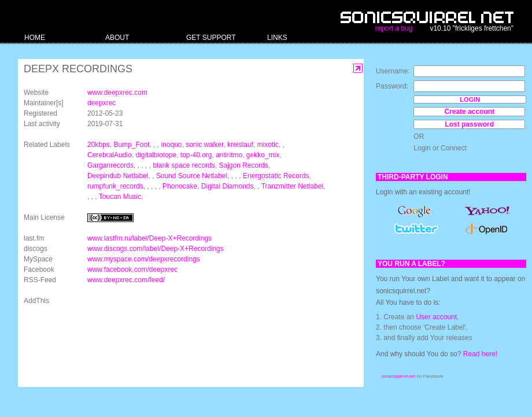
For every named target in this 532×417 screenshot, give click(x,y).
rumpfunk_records (115, 186)
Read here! (480, 354)
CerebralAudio (110, 155)
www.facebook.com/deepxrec (132, 270)
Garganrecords (110, 165)
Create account (469, 112)
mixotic (268, 145)
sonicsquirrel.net (398, 376)
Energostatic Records (276, 176)
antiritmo (229, 155)
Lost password (469, 124)
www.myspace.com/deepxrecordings (144, 259)
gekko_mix (263, 155)
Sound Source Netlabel (192, 176)
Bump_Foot (131, 145)
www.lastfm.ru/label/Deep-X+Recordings (149, 238)
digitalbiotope (156, 155)
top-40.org (196, 155)
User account (436, 317)
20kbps (99, 145)
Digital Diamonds (228, 186)
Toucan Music (120, 197)
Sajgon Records (243, 165)
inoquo (171, 145)
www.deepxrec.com (117, 93)
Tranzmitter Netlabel (293, 186)
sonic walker (204, 145)
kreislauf (240, 145)
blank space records (184, 165)
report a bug (394, 28)
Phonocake (180, 186)
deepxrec (101, 103)
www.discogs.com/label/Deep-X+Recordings (156, 249)
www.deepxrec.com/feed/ (126, 280)
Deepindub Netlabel (118, 176)
